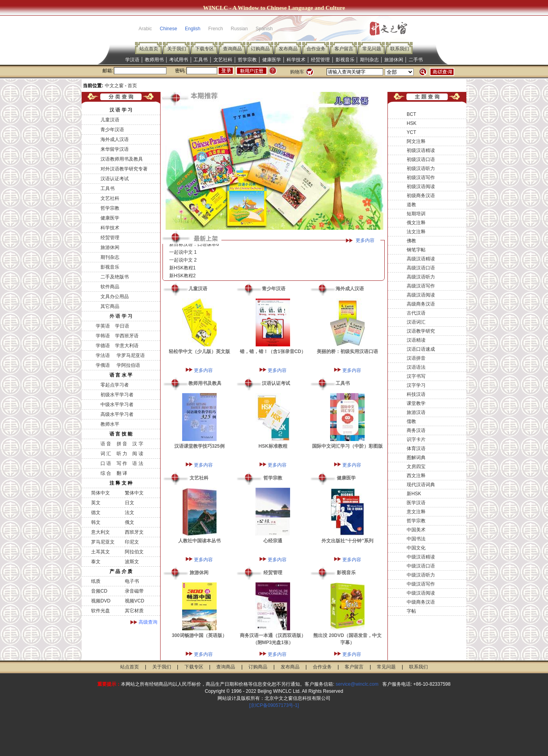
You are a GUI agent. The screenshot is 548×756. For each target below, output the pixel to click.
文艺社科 (223, 60)
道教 (411, 205)
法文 (130, 513)
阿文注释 (416, 141)
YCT (411, 132)
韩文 (96, 522)
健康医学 (272, 60)
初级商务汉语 (421, 196)
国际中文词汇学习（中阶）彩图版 (347, 446)
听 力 (122, 454)
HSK (412, 123)
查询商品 (232, 49)
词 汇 (106, 454)
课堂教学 (416, 403)
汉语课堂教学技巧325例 (199, 446)
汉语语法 (416, 367)
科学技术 (296, 60)
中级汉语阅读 (421, 593)
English (193, 29)
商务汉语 (416, 430)
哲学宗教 (247, 60)
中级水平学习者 (117, 405)
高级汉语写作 (421, 286)
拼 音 (122, 444)
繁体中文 (134, 493)
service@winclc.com (357, 684)
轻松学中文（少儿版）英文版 (199, 351)
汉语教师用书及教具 (122, 159)
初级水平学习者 (117, 395)
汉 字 (138, 444)
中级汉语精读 (421, 557)
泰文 (96, 562)
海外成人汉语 (115, 139)
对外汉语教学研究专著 (124, 169)
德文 (96, 513)
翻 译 (122, 473)
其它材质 (134, 611)
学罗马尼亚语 (130, 355)
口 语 (106, 463)
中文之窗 (114, 86)
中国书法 (416, 539)
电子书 (132, 581)
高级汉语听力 (421, 277)
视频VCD (134, 601)
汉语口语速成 (421, 349)
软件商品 (110, 287)
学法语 (103, 355)
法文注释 (416, 232)
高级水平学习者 (117, 414)
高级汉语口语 (421, 268)
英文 (96, 503)
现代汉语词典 (421, 485)
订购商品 (260, 49)
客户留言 (344, 49)
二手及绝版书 (115, 277)
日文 (130, 503)
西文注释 (416, 476)
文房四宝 (416, 467)
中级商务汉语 (421, 602)
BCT (411, 114)
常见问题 (372, 49)
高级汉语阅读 (421, 295)
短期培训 (416, 214)
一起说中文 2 (183, 262)
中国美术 (416, 530)
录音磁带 (134, 591)
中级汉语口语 (421, 566)
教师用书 (154, 60)
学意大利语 (127, 346)
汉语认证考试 (115, 179)
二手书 (416, 60)
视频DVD (101, 601)
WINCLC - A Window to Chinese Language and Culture (274, 8)
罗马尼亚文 (103, 542)
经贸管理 (320, 60)
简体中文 (100, 493)
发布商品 (288, 49)
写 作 (122, 463)
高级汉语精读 (421, 259)
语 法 (138, 463)
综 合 (106, 473)
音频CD (99, 591)
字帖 (411, 611)
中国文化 (416, 548)
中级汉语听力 (421, 575)
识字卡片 (416, 439)
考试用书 (179, 60)
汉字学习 (416, 385)
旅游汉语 (416, 412)
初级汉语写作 (421, 178)
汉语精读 (416, 340)
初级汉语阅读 (421, 187)
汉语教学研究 (421, 331)
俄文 (130, 522)
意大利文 (100, 532)
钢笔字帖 (416, 250)
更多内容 (365, 240)
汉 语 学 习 (121, 110)
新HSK (414, 494)
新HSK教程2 (182, 277)
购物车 (297, 72)
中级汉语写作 (421, 584)
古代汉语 (416, 313)
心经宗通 (273, 541)
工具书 (201, 60)
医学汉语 (416, 503)
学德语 (103, 346)
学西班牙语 (127, 336)
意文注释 (416, 512)
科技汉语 (416, 394)
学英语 (103, 326)
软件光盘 (100, 611)
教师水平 (110, 424)
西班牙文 (134, 532)
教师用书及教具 (205, 383)
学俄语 (103, 365)
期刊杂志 (369, 60)
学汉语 (132, 60)
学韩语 (103, 336)
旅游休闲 (394, 60)
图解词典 (416, 458)
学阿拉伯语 (127, 365)
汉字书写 (416, 376)
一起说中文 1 (183, 254)
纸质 (96, 581)
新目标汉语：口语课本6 (194, 246)
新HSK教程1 (182, 269)
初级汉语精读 (421, 150)
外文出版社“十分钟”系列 (347, 541)
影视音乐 (345, 60)
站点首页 (149, 49)
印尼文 (132, 542)
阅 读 (138, 454)
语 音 (106, 444)
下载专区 (205, 49)
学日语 (122, 326)
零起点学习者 (115, 385)
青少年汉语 (112, 130)
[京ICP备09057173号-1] (274, 705)
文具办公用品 (115, 297)
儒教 (411, 421)
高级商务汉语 (421, 304)
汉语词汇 (416, 322)
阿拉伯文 (134, 552)
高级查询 (148, 622)
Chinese (168, 29)
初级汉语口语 (421, 159)
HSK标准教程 (273, 446)
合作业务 (316, 49)
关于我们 (177, 49)
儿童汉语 (110, 120)
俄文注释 (416, 223)
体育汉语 (416, 448)
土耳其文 (100, 552)
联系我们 (400, 49)
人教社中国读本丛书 (199, 541)
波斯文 (132, 562)
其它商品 (110, 306)
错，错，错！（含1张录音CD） (273, 351)
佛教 (411, 241)
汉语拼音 (416, 358)
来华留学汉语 (115, 149)
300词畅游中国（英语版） (199, 635)
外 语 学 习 (121, 316)
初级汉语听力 (421, 168)
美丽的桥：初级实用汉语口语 (347, 351)
